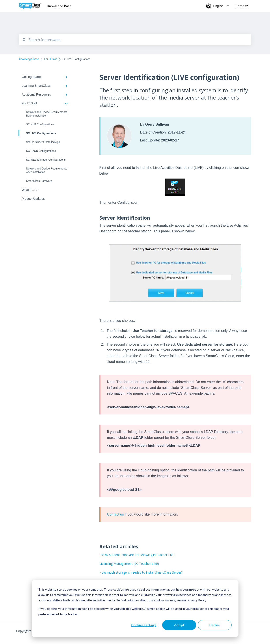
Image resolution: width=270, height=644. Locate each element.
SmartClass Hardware (39, 181)
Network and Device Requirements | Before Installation (47, 114)
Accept (179, 625)
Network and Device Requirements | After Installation (47, 170)
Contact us (115, 514)
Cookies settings (144, 625)
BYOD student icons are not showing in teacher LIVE (137, 555)
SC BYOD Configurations (41, 151)
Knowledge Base (59, 6)
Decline (215, 625)
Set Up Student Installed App (43, 142)
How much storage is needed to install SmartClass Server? (141, 572)
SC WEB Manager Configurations (46, 160)
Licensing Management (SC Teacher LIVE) (129, 564)
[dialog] (135, 608)
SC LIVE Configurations (38, 133)
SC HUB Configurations (40, 124)
